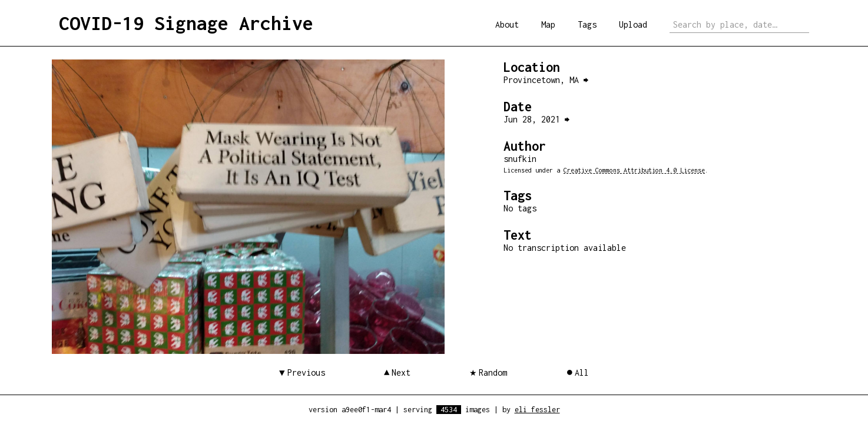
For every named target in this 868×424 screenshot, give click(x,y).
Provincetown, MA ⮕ (546, 80)
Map (548, 24)
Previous (306, 372)
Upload (633, 24)
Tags (587, 24)
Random (493, 372)
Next (401, 372)
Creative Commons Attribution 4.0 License (634, 170)
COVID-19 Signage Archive (186, 23)
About (507, 24)
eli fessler (537, 410)
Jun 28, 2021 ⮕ (536, 119)
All (582, 372)
